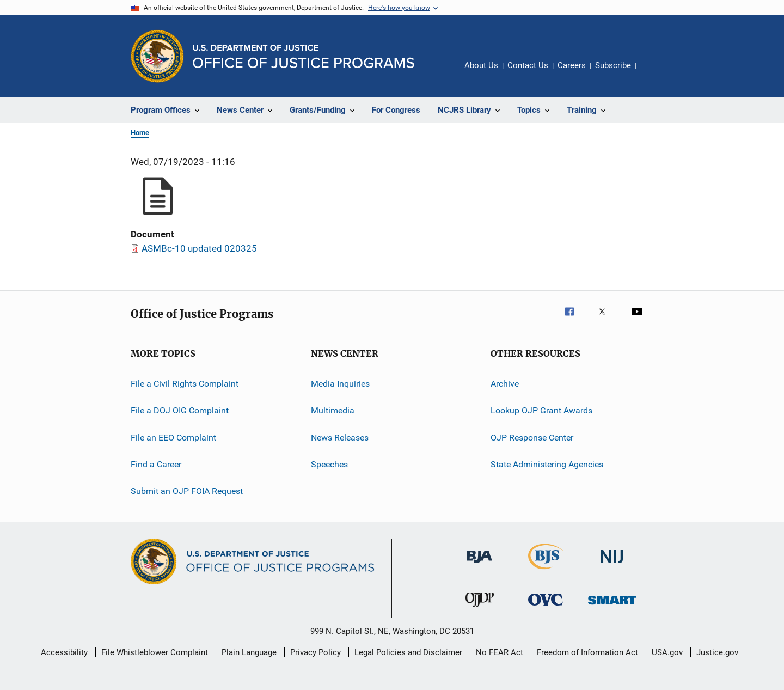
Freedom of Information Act (587, 652)
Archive (505, 384)
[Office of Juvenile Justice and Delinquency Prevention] (480, 609)
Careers (572, 65)
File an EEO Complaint (173, 438)
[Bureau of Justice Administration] (479, 565)
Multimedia (333, 410)
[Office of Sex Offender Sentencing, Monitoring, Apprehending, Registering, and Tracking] (612, 606)
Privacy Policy (316, 652)
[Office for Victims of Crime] (546, 607)
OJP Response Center (532, 438)
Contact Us (528, 65)
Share (653, 73)
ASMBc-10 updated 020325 (199, 248)
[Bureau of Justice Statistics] (546, 571)
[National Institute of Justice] (612, 565)
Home (140, 133)
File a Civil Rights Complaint (185, 384)
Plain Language (249, 652)
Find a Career (156, 464)
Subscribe (613, 65)
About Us (481, 65)
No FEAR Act (500, 652)
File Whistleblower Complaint (155, 652)
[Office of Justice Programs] (157, 56)
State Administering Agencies (547, 464)
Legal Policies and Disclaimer (408, 652)
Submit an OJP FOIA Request (187, 491)
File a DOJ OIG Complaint (180, 410)
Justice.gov (717, 652)
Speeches (329, 464)
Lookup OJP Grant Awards (541, 410)
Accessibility (64, 652)
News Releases (340, 438)
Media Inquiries (340, 384)
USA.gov (667, 652)
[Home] (304, 56)
